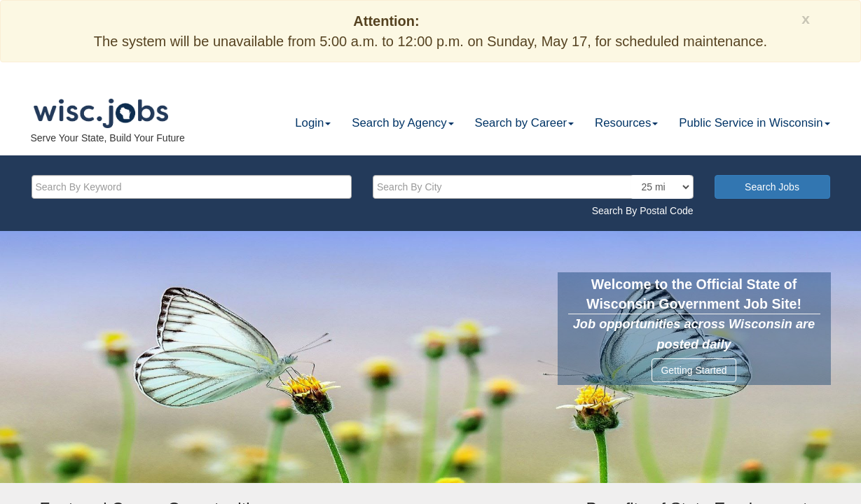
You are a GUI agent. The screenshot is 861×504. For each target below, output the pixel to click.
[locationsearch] (661, 187)
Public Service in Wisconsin (754, 123)
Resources (626, 123)
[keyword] (192, 187)
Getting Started (694, 370)
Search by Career (525, 123)
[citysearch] (533, 187)
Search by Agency (402, 123)
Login (313, 123)
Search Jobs (772, 187)
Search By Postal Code (643, 211)
